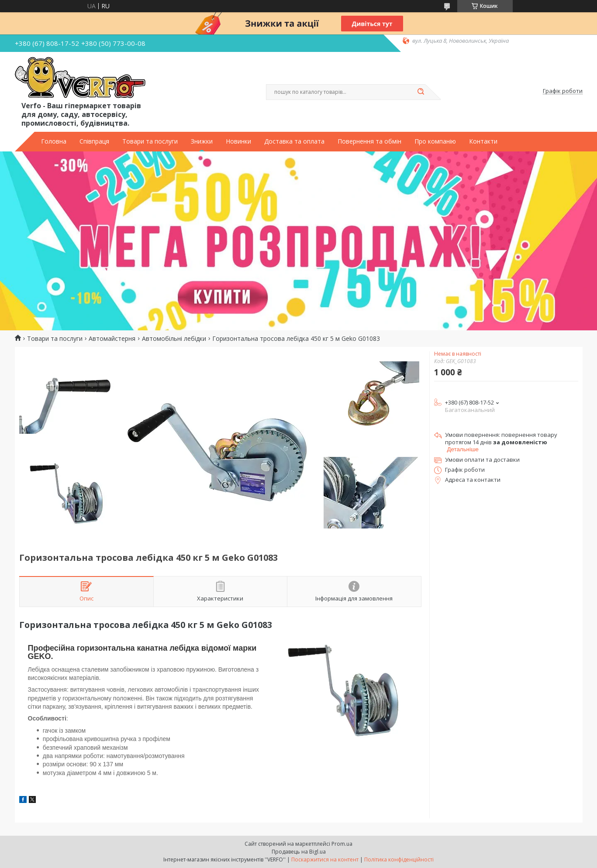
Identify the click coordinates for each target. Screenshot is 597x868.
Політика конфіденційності (399, 859)
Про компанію (435, 141)
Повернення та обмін (369, 141)
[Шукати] (421, 92)
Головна (54, 141)
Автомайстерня (112, 339)
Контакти (483, 141)
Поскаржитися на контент (325, 859)
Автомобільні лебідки (174, 339)
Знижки (202, 141)
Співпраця (94, 141)
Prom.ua (342, 844)
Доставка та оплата (294, 141)
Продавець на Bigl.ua (299, 852)
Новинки (238, 141)
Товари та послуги (150, 141)
